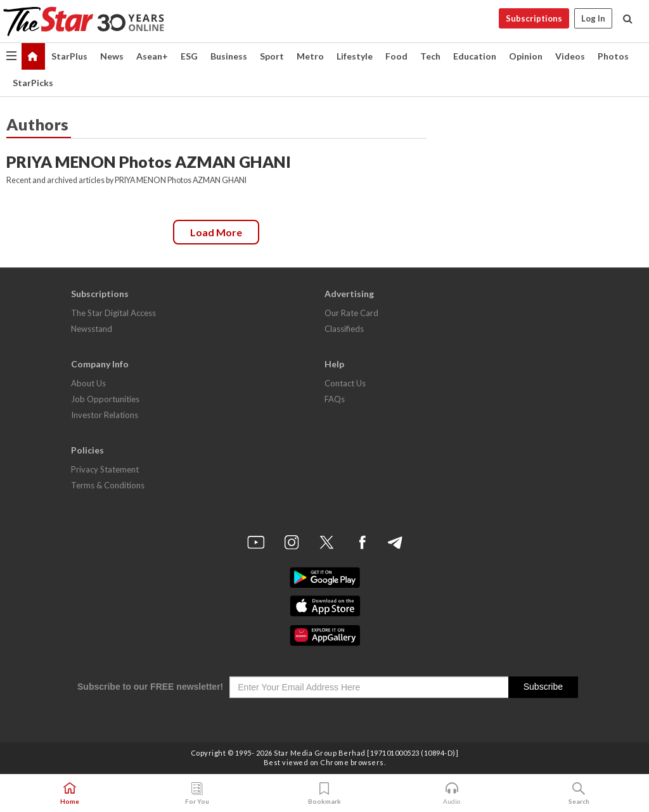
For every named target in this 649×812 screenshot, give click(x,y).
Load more (216, 232)
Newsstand (92, 329)
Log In (593, 18)
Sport (272, 56)
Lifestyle (355, 56)
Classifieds (344, 329)
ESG (189, 56)
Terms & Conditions (108, 485)
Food (396, 56)
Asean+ (152, 56)
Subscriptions (534, 18)
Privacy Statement (105, 469)
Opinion (526, 56)
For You (197, 794)
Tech (430, 56)
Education (475, 56)
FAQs (335, 399)
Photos (613, 56)
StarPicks (33, 83)
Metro (310, 56)
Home (70, 794)
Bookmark (324, 794)
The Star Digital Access (113, 313)
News (112, 56)
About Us (88, 383)
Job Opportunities (105, 399)
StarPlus (69, 56)
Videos (570, 56)
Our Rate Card (351, 313)
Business (229, 56)
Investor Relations (105, 415)
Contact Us (345, 383)
